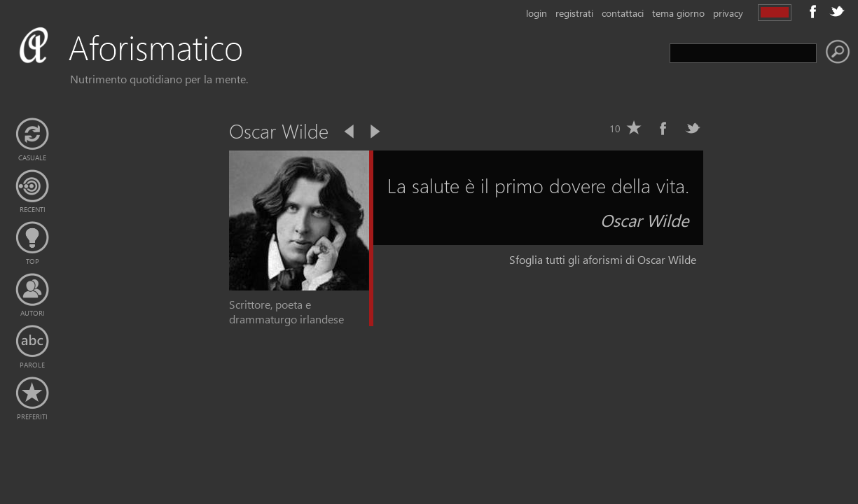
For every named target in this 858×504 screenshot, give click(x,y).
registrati (574, 13)
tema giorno (678, 13)
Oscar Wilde (645, 220)
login (537, 13)
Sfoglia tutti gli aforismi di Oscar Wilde (603, 259)
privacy (728, 13)
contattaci (623, 13)
